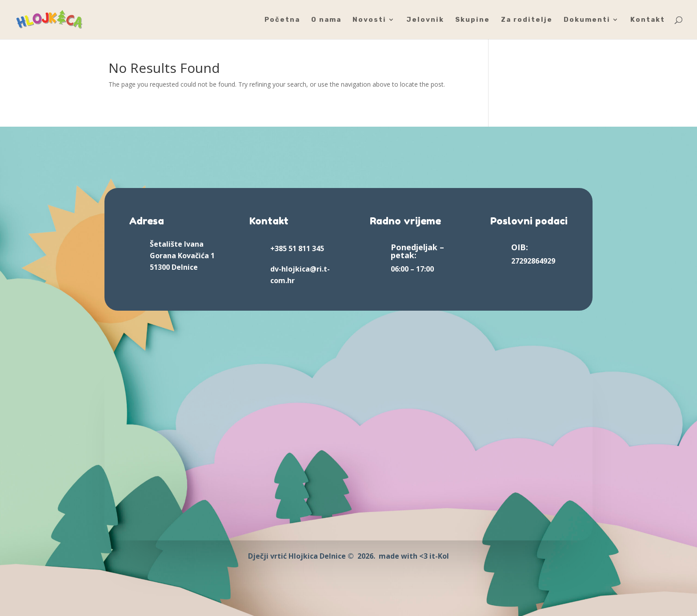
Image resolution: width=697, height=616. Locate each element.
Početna (282, 20)
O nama (326, 20)
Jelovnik (425, 20)
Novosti (369, 20)
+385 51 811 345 (297, 248)
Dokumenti (587, 20)
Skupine (473, 20)
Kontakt (648, 20)
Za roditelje (527, 20)
